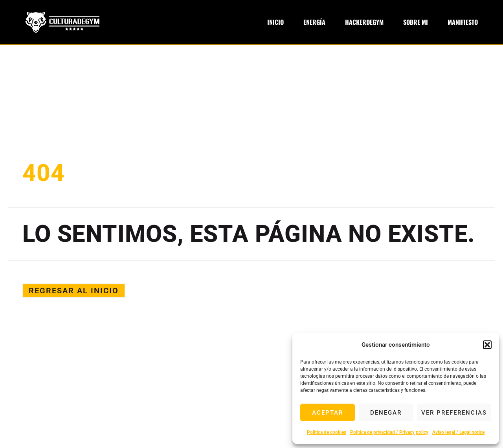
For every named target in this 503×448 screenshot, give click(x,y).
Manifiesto (463, 22)
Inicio (275, 22)
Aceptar (328, 413)
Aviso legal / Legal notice (458, 432)
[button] (487, 345)
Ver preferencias (454, 413)
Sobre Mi (416, 22)
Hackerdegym (364, 22)
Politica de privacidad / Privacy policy (389, 432)
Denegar (386, 413)
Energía (314, 22)
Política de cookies (327, 432)
